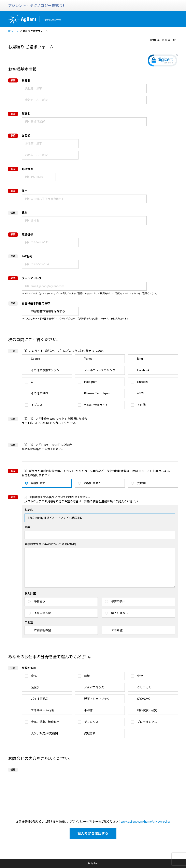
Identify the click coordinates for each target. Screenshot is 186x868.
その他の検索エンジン (45, 370)
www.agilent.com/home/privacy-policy (146, 822)
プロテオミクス (147, 722)
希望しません (93, 483)
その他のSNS (39, 393)
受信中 (141, 483)
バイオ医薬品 (40, 699)
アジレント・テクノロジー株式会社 (37, 6)
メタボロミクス (94, 687)
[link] (163, 61)
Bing (140, 359)
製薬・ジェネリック (97, 699)
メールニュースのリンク (100, 370)
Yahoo (88, 359)
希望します (38, 483)
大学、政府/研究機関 (44, 733)
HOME (12, 31)
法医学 (35, 687)
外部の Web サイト (96, 405)
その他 (141, 405)
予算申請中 (118, 601)
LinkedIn (142, 382)
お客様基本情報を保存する (48, 311)
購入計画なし (120, 613)
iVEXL (141, 393)
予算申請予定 (42, 613)
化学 (140, 676)
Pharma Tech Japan (97, 393)
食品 (34, 676)
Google (35, 359)
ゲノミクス (91, 722)
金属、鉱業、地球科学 (45, 722)
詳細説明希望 (42, 630)
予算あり (40, 601)
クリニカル (144, 687)
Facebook (143, 370)
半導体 (88, 710)
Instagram (91, 382)
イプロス (37, 405)
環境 (87, 676)
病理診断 (90, 733)
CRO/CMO (144, 699)
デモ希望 (117, 630)
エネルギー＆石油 (42, 710)
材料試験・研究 (147, 710)
